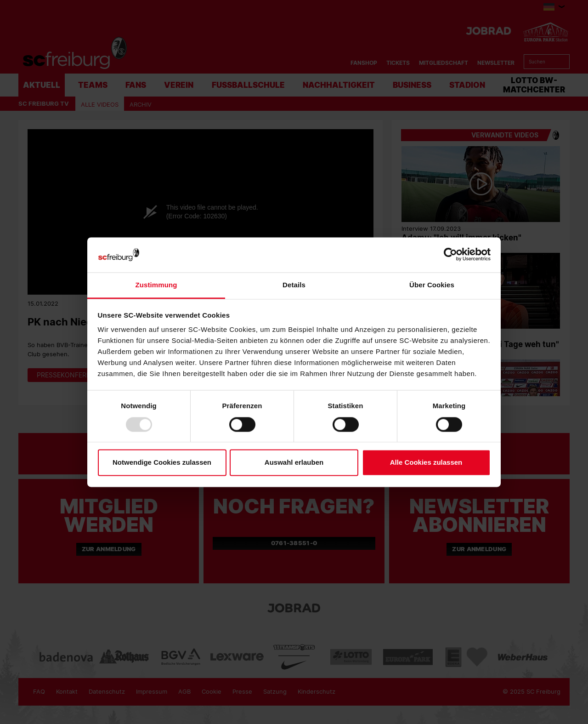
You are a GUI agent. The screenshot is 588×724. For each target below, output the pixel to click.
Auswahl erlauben (294, 463)
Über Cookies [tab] (432, 285)
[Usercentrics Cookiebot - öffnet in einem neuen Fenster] (450, 255)
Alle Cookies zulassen (426, 463)
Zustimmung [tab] (156, 285)
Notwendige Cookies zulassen (162, 463)
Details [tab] (294, 285)
